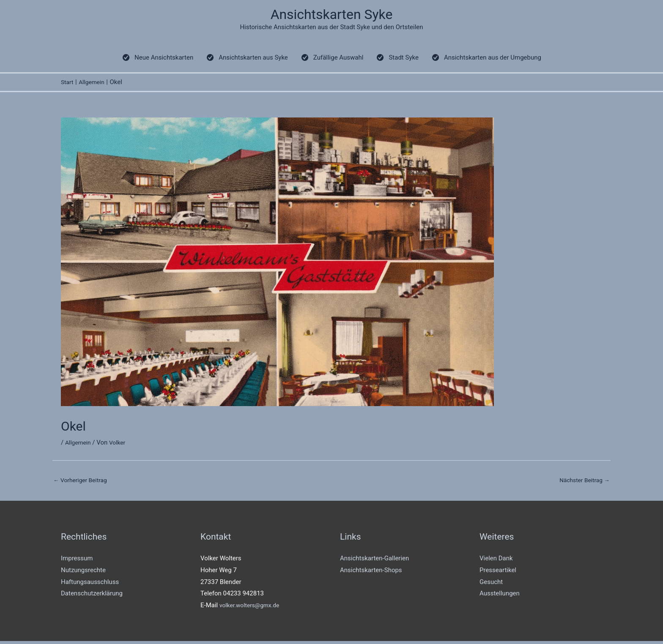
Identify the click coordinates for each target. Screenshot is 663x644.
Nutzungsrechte (83, 573)
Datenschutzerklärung (92, 596)
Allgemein (79, 444)
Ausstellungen (500, 596)
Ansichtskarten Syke (332, 15)
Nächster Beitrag (582, 482)
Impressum (77, 561)
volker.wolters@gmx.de (252, 608)
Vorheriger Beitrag (83, 482)
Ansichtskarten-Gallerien (374, 561)
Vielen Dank (496, 561)
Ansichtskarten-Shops (371, 573)
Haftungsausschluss (90, 584)
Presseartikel (498, 573)
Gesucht (491, 584)
